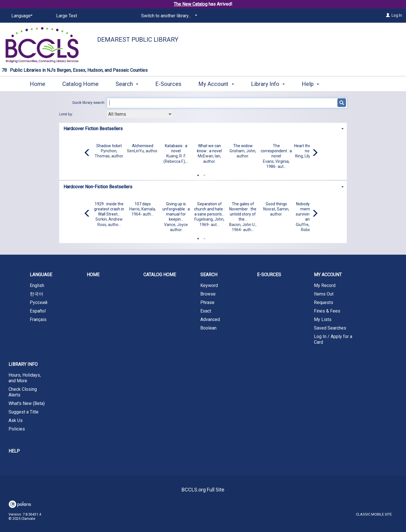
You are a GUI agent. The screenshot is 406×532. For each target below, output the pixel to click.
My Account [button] (216, 84)
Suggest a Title (24, 412)
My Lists (323, 319)
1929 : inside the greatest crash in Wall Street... (109, 209)
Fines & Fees (327, 311)
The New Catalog (191, 4)
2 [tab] (204, 174)
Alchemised (143, 146)
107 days (143, 204)
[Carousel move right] (315, 153)
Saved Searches (330, 328)
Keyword (209, 285)
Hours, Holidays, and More (25, 378)
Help (14, 451)
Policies (17, 429)
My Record (325, 285)
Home (38, 84)
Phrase (207, 302)
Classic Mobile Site (374, 514)
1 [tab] (198, 174)
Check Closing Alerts (23, 392)
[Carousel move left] (87, 153)
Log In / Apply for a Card (333, 339)
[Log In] (388, 15)
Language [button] (41, 275)
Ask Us (16, 420)
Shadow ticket (109, 146)
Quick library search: (89, 103)
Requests (324, 302)
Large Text (67, 16)
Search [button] (127, 84)
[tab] (203, 128)
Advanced (210, 319)
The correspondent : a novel (276, 151)
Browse (208, 294)
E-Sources (168, 84)
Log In (397, 15)
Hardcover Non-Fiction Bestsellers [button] (98, 187)
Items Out (324, 294)
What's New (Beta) (27, 403)
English (37, 285)
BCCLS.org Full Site (203, 490)
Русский (39, 302)
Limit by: (66, 114)
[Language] (21, 16)
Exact (206, 311)
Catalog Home (80, 84)
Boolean (208, 328)
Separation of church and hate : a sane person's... (209, 209)
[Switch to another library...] (168, 16)
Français (38, 319)
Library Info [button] (268, 84)
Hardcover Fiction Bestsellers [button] (93, 129)
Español (38, 311)
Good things (276, 204)
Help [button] (310, 84)
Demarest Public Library (138, 40)
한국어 (37, 294)
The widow (243, 146)
